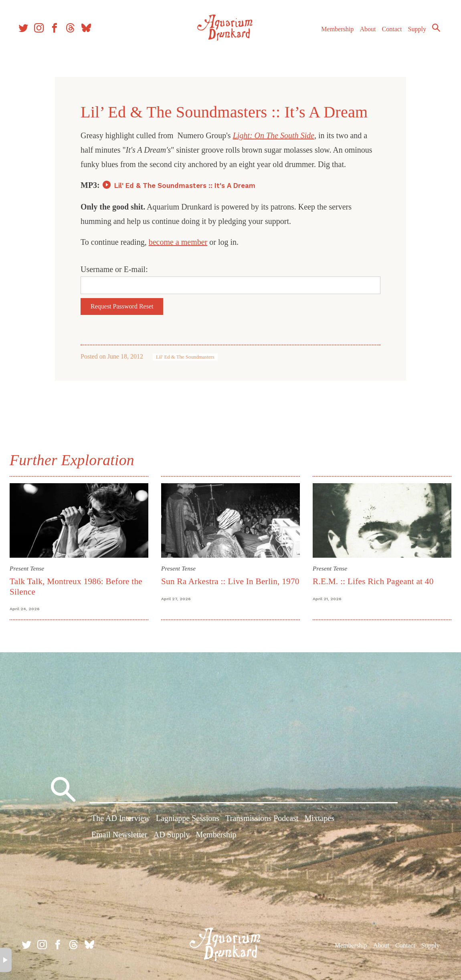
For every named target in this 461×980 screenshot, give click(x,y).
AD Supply (172, 836)
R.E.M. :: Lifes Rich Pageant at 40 (372, 580)
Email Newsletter (119, 836)
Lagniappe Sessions (188, 820)
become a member (178, 242)
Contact (385, 35)
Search (429, 34)
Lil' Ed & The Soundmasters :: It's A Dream (185, 186)
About (360, 35)
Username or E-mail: (114, 269)
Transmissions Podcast (262, 820)
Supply (410, 35)
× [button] (6, 960)
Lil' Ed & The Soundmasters (185, 357)
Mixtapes (319, 820)
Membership (330, 35)
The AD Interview (121, 820)
